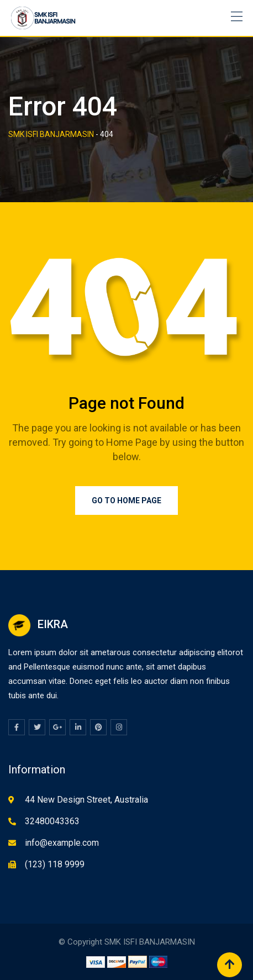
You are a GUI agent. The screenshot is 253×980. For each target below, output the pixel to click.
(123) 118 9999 (55, 864)
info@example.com (62, 843)
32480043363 (52, 821)
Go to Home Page (126, 500)
